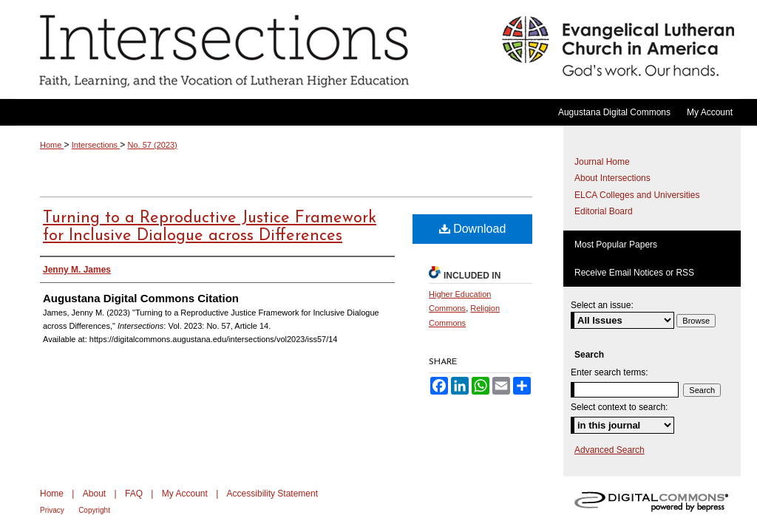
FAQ (134, 494)
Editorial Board (604, 211)
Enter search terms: (610, 372)
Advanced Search (610, 450)
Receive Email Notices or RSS (634, 273)
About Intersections (612, 178)
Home (52, 145)
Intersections (255, 50)
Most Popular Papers (616, 245)
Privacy (52, 510)
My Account (185, 494)
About (94, 494)
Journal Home (602, 162)
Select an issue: (602, 305)
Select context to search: (619, 407)
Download (473, 229)
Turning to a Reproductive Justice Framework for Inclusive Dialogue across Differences (210, 227)
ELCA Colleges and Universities (637, 195)
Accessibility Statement (272, 494)
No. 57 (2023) (153, 145)
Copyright (94, 510)
